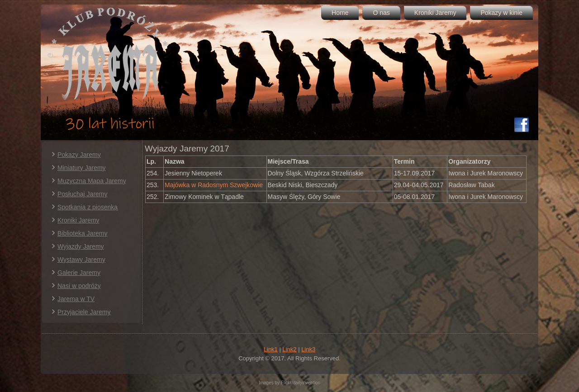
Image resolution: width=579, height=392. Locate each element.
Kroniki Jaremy (435, 13)
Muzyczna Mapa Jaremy (92, 181)
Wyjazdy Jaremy (81, 246)
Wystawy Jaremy (81, 260)
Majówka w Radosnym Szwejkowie (215, 185)
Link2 (289, 349)
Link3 (308, 349)
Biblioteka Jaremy (83, 233)
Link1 (271, 349)
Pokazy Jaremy (79, 155)
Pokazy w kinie (501, 13)
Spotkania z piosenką (88, 207)
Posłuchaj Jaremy (83, 194)
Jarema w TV (76, 299)
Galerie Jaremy (79, 273)
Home (340, 13)
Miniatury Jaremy (82, 168)
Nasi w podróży (79, 286)
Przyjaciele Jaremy (84, 312)
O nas (381, 13)
